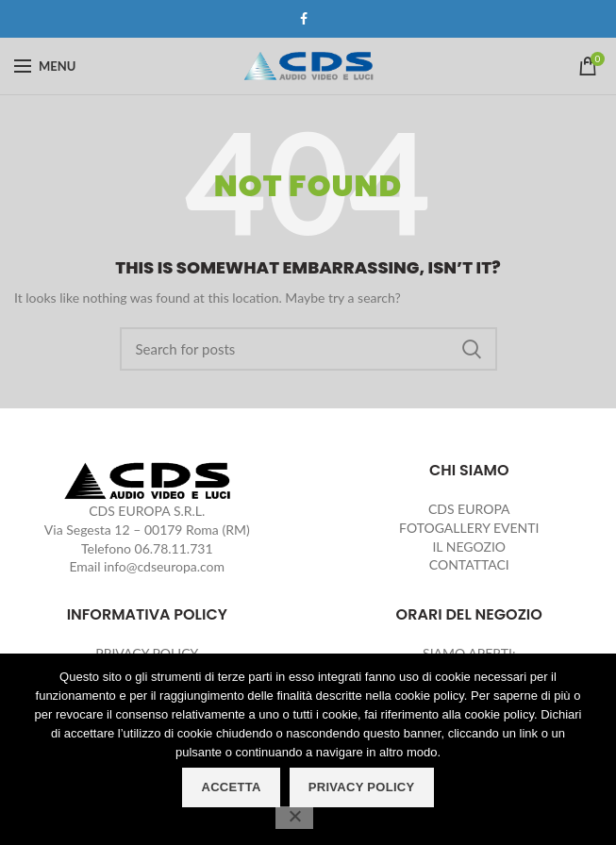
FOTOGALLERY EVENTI (469, 528)
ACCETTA (231, 787)
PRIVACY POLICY (362, 787)
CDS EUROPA (469, 509)
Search (472, 349)
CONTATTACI (469, 564)
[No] (294, 818)
